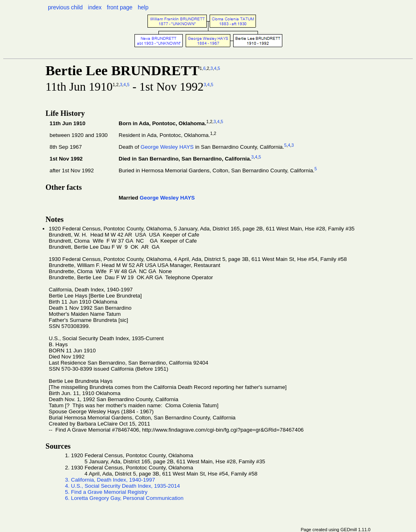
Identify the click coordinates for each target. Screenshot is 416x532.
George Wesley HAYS (167, 147)
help (143, 7)
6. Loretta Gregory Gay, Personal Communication (124, 498)
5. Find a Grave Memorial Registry (106, 492)
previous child (65, 7)
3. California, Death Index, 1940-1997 (110, 480)
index (95, 7)
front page (120, 7)
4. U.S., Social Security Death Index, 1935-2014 (122, 486)
